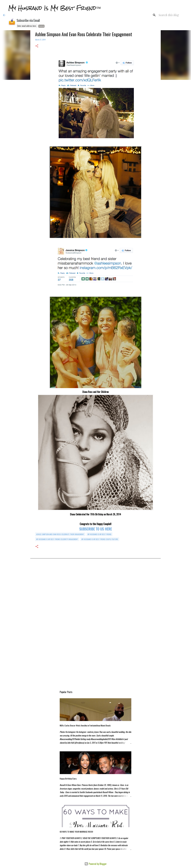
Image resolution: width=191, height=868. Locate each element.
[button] (37, 46)
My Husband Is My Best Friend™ (55, 8)
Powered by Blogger (96, 864)
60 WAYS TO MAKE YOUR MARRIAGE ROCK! (76, 832)
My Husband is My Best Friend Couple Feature (100, 539)
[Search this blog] (173, 15)
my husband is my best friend (99, 534)
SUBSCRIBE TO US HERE (95, 529)
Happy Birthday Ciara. (68, 778)
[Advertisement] (95, 593)
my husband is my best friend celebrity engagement (57, 539)
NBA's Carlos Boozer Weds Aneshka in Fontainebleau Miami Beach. (85, 725)
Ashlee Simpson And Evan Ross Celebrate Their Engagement (60, 534)
